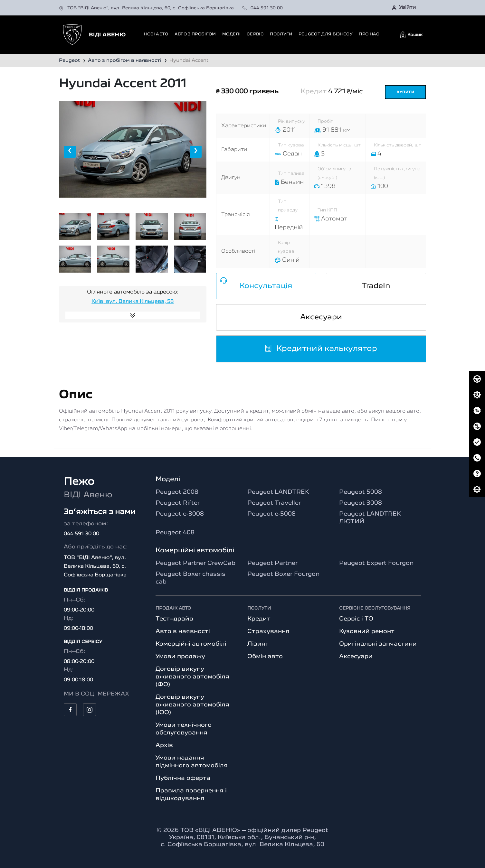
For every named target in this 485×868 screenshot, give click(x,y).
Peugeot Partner (272, 563)
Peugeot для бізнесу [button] (326, 34)
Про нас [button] (369, 34)
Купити (405, 92)
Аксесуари (321, 317)
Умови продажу (180, 657)
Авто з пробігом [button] (195, 34)
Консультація (266, 286)
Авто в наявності (183, 631)
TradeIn (376, 286)
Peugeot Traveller (274, 503)
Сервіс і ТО (356, 619)
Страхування (268, 631)
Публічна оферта (183, 778)
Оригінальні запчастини (378, 644)
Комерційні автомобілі (191, 644)
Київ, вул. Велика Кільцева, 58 (133, 302)
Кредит (259, 619)
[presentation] (70, 152)
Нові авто (156, 34)
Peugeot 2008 (177, 492)
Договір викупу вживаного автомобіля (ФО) (192, 677)
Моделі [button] (231, 34)
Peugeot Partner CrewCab (195, 563)
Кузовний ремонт (367, 631)
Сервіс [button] (255, 34)
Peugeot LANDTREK (278, 492)
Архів (164, 745)
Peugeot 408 (175, 533)
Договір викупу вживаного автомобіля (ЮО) (192, 705)
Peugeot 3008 (361, 503)
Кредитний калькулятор (321, 349)
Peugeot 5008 (361, 492)
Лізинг (258, 644)
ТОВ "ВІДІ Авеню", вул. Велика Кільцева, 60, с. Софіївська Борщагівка (147, 8)
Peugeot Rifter (178, 503)
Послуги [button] (281, 34)
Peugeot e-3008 (180, 514)
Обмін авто (265, 657)
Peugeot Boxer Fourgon (283, 574)
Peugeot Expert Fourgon (376, 563)
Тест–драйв (174, 619)
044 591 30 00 (262, 8)
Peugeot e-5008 (271, 514)
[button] (411, 35)
